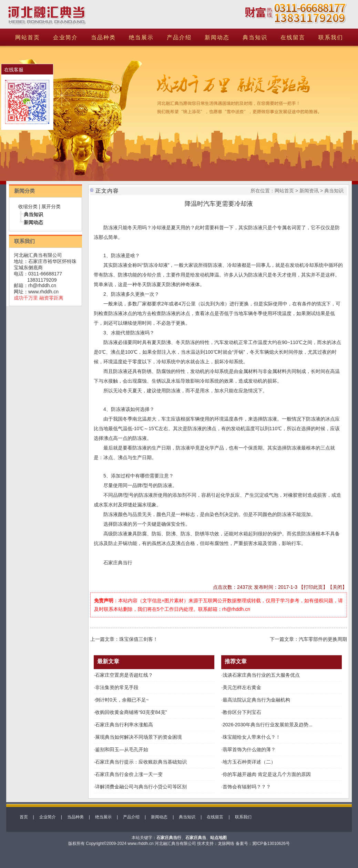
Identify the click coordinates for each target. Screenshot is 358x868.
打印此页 (313, 587)
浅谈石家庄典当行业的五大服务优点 (261, 675)
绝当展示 (141, 37)
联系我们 (331, 37)
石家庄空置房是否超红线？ (124, 675)
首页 (24, 817)
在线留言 (293, 37)
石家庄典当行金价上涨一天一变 (129, 774)
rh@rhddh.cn (42, 285)
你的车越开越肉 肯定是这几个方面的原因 (267, 774)
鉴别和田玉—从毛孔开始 (122, 749)
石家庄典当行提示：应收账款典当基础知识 (141, 762)
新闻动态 (217, 37)
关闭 (337, 587)
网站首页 (28, 37)
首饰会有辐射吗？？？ (247, 787)
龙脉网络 (226, 844)
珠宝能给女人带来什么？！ (252, 737)
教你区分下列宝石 (242, 712)
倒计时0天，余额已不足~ (122, 700)
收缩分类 (28, 206)
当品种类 (103, 37)
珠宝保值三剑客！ (139, 639)
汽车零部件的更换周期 (323, 639)
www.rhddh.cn (43, 292)
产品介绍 (179, 37)
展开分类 (51, 206)
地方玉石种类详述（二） (249, 762)
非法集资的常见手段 (117, 687)
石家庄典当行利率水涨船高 (124, 725)
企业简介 (65, 37)
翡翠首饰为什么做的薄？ (249, 749)
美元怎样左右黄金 (242, 687)
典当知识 (255, 37)
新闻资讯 (309, 191)
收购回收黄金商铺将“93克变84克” (131, 712)
